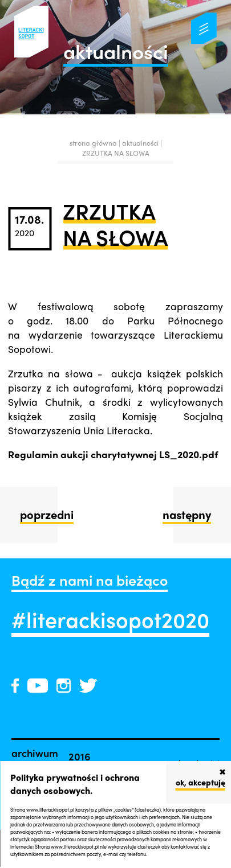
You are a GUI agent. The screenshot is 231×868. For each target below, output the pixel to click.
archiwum (35, 752)
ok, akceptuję (200, 782)
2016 (80, 756)
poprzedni (47, 514)
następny (187, 514)
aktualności (141, 143)
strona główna (93, 143)
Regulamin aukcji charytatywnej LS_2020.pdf (113, 454)
